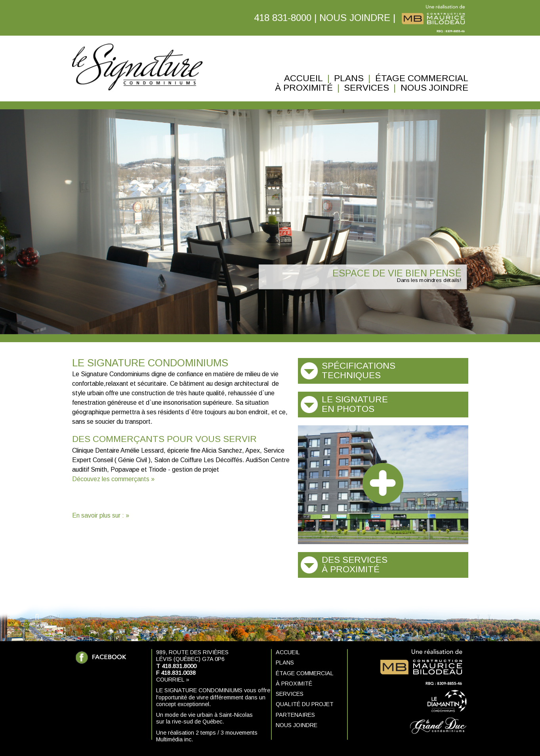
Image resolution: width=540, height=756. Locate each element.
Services (366, 88)
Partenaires (295, 715)
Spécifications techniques (359, 370)
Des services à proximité (355, 565)
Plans (349, 78)
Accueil (303, 78)
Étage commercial (422, 78)
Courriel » (173, 680)
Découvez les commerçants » (113, 479)
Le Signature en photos (355, 404)
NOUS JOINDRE (355, 18)
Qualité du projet (305, 704)
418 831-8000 (283, 18)
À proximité (304, 88)
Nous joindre (434, 88)
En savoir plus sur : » (101, 515)
